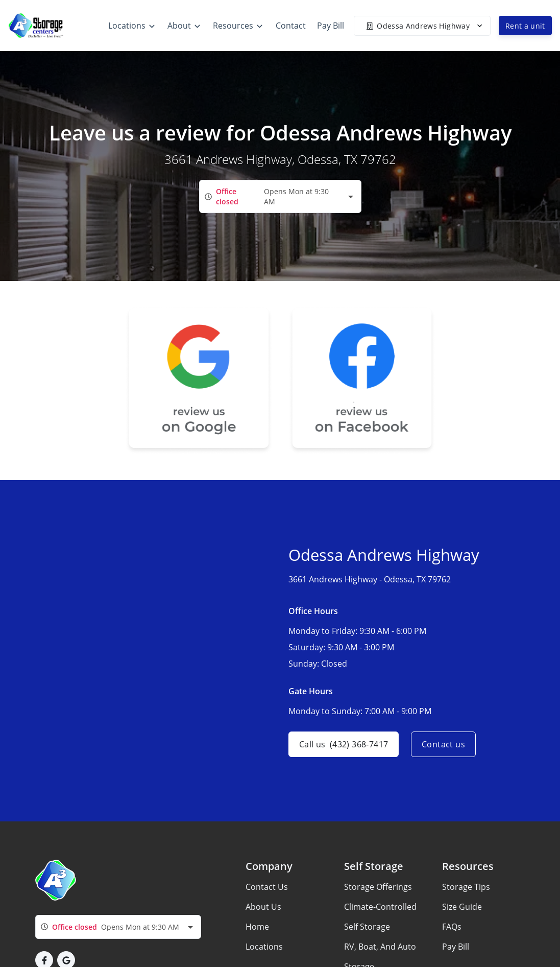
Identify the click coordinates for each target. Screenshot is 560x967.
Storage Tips (466, 887)
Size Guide (462, 907)
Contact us (443, 744)
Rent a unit (525, 26)
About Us (263, 907)
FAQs (452, 927)
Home (257, 927)
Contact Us (267, 887)
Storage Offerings (378, 887)
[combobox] (280, 196)
